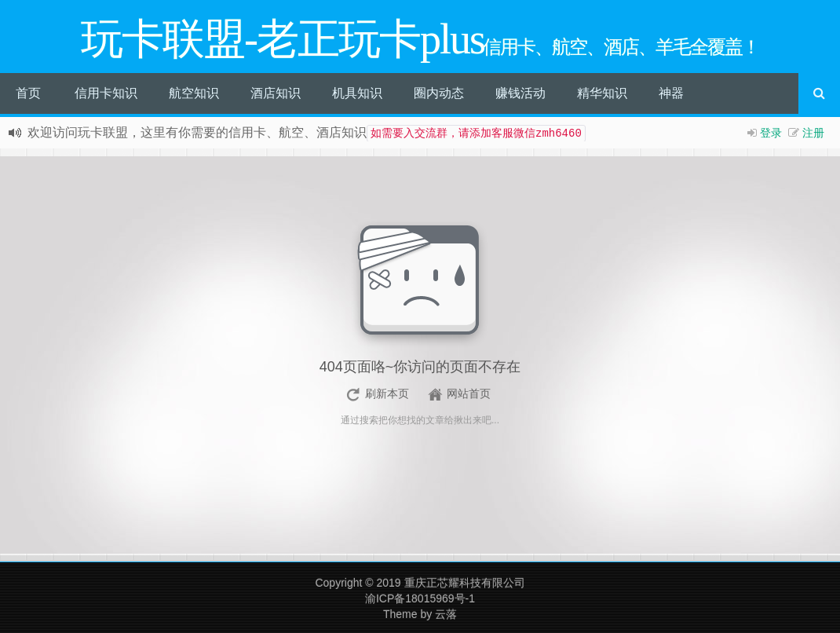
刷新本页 (387, 393)
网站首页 (469, 393)
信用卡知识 (106, 93)
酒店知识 (276, 93)
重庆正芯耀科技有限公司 (465, 583)
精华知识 (602, 93)
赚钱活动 (520, 93)
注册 (813, 133)
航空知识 (194, 93)
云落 (446, 614)
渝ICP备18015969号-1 (420, 598)
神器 (671, 93)
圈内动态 (439, 93)
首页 (28, 93)
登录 (771, 133)
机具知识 (357, 93)
